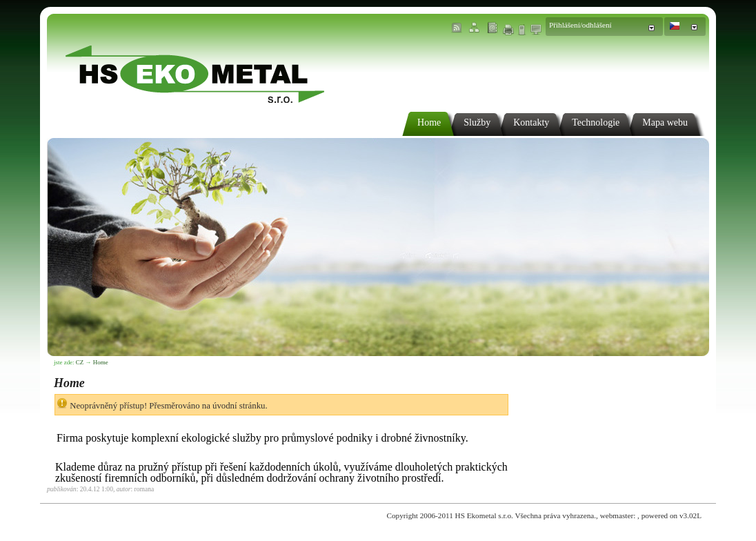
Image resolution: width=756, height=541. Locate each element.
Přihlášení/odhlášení (580, 25)
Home (101, 362)
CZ (80, 362)
